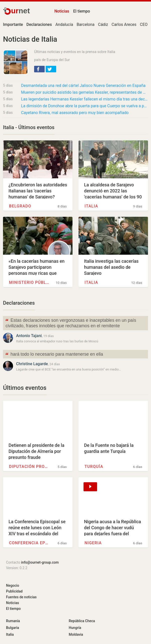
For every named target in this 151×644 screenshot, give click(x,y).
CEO (144, 24)
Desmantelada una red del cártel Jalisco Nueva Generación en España (83, 86)
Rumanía (13, 621)
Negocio (13, 585)
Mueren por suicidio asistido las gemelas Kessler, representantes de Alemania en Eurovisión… (85, 92)
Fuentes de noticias (21, 597)
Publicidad (14, 591)
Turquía (94, 467)
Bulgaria (13, 628)
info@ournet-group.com (40, 562)
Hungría (75, 628)
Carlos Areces (124, 24)
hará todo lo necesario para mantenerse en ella (54, 355)
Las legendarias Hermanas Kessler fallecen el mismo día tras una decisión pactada (85, 99)
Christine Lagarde (32, 364)
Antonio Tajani (29, 336)
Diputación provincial (29, 467)
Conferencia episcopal (29, 543)
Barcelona (85, 24)
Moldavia (76, 634)
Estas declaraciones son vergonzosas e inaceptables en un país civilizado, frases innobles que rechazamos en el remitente (71, 323)
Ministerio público (29, 282)
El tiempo (82, 11)
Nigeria (93, 543)
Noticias (62, 11)
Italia (91, 206)
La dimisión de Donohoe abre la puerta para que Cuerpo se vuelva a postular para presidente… (85, 106)
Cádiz (103, 24)
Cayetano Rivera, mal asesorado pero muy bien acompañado (75, 113)
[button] (39, 69)
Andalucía (64, 24)
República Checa (82, 621)
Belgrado (20, 206)
